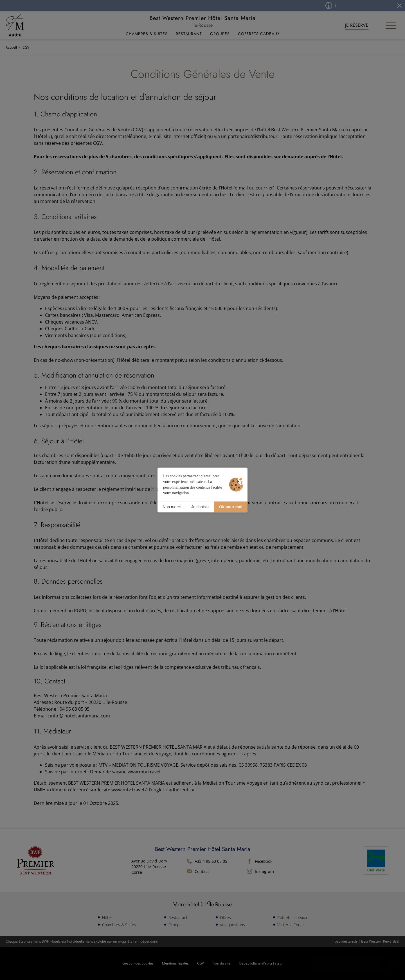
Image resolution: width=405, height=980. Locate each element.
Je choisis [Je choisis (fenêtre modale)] (200, 507)
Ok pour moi (231, 507)
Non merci (172, 507)
